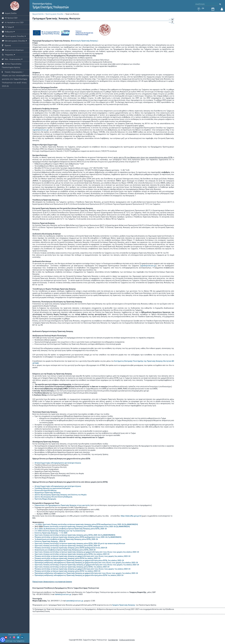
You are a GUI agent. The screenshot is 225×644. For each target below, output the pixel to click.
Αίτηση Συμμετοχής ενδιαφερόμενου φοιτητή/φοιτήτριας (58, 463)
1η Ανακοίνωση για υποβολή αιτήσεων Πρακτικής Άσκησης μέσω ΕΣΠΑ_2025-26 (66, 539)
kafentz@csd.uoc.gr (63, 594)
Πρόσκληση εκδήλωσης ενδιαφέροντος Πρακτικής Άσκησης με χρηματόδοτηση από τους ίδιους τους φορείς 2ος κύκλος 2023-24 (86, 563)
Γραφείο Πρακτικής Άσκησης (124, 605)
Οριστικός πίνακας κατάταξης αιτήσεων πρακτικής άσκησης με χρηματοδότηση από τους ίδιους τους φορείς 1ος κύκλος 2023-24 (87, 565)
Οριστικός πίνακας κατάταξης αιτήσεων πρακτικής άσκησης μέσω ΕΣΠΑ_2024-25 (67, 546)
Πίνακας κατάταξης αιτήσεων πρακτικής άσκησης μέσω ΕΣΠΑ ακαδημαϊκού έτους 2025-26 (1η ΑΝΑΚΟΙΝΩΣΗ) (78, 537)
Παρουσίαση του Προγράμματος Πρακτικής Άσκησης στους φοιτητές (62, 505)
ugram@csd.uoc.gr (41, 130)
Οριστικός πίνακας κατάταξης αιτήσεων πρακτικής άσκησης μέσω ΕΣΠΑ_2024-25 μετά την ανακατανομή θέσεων (80, 543)
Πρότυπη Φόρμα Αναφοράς (45, 499)
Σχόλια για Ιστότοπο (127, 640)
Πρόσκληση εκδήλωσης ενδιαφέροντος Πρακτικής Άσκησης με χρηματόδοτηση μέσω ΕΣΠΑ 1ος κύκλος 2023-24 (79, 575)
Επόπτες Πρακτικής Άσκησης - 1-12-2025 (51, 533)
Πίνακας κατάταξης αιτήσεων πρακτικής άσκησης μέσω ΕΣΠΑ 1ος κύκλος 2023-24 (67, 571)
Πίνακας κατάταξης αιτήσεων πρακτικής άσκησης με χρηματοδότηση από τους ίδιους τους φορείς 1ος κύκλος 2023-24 (82, 569)
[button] (3, 640)
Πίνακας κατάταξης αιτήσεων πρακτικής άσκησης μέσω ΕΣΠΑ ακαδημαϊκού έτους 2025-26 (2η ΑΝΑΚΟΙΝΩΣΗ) (86, 527)
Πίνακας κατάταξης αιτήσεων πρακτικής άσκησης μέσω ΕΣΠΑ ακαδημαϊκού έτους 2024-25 (71, 548)
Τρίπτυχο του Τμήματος (15, 641)
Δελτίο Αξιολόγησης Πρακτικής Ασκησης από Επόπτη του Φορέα (61, 495)
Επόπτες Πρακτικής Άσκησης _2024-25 (50, 541)
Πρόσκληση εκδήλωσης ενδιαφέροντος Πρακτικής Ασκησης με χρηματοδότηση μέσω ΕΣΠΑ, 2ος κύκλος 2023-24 (79, 560)
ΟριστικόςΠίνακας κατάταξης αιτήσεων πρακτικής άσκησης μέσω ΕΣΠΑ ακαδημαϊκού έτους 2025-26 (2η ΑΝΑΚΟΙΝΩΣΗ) (86, 524)
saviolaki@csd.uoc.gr (75, 601)
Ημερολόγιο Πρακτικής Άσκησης (48, 493)
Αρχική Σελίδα (38, 14)
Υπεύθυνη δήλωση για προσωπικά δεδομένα (52, 488)
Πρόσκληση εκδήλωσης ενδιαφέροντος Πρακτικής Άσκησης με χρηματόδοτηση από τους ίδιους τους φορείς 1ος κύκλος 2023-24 (86, 573)
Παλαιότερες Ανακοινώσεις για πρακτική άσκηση (52, 582)
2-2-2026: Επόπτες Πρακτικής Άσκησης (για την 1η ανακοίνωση (60, 531)
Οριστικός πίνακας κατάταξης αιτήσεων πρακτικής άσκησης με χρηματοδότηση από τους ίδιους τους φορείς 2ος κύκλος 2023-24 (87, 552)
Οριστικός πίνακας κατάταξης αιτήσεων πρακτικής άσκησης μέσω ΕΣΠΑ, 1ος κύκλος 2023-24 (72, 567)
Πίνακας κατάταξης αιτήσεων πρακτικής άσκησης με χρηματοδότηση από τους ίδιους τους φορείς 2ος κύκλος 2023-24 (82, 556)
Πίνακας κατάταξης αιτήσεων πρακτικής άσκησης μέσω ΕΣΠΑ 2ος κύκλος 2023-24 (67, 558)
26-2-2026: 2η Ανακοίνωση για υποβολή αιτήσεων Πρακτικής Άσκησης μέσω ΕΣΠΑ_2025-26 (71, 529)
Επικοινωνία (15, 635)
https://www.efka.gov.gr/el (131, 516)
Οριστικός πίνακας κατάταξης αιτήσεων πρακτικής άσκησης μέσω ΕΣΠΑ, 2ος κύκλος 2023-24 (72, 554)
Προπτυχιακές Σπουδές (55, 14)
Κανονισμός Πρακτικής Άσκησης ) (85, 41)
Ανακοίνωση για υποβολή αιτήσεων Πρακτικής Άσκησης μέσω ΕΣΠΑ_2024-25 (65, 550)
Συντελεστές (113, 640)
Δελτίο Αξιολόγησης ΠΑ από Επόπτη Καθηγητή (53, 497)
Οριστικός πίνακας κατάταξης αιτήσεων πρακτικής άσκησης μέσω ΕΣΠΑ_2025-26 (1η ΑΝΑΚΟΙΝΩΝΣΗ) (75, 535)
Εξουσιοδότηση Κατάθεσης (46, 490)
